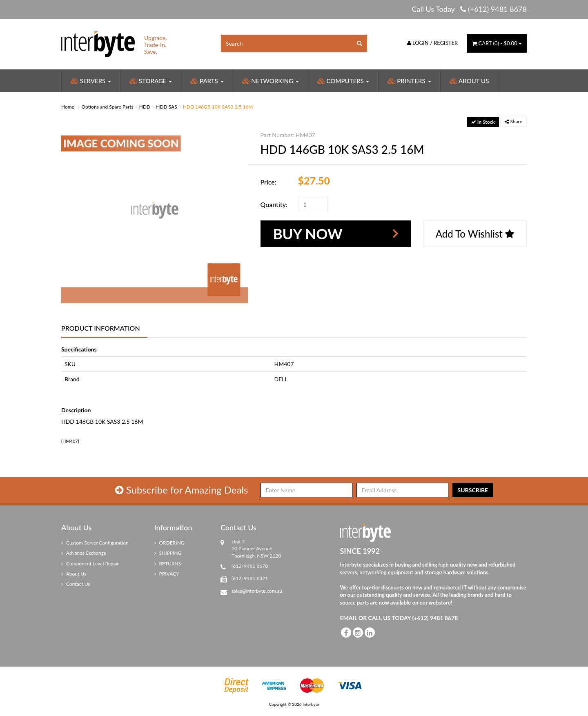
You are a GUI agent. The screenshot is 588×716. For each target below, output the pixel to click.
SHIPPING (168, 553)
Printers (409, 81)
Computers (343, 81)
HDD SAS (166, 107)
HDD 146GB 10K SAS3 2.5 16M (218, 107)
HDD (145, 107)
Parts (207, 81)
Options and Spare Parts (108, 107)
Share (513, 121)
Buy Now (308, 233)
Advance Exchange (84, 553)
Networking (271, 81)
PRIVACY (167, 574)
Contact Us (76, 584)
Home (68, 107)
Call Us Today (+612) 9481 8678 (469, 9)
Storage (151, 81)
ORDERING (169, 543)
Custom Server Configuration (95, 543)
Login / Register (433, 43)
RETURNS (168, 564)
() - (497, 43)
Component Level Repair (90, 564)
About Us (469, 81)
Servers (91, 81)
